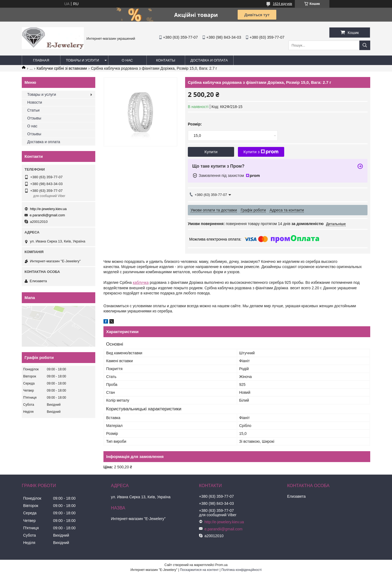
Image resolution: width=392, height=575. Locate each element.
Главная (41, 60)
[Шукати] (365, 45)
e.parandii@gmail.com (47, 215)
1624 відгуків (282, 4)
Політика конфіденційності (241, 570)
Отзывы (34, 118)
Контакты (166, 60)
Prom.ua (221, 565)
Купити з (261, 152)
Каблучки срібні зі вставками (62, 68)
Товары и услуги (82, 60)
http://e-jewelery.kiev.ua (48, 209)
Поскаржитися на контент (199, 570)
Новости (35, 102)
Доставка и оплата (209, 60)
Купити (211, 152)
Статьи (33, 110)
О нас (127, 60)
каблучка (141, 282)
